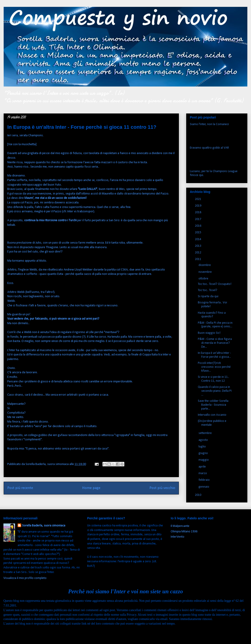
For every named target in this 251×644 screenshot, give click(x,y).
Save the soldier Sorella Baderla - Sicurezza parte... (213, 405)
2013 (198, 246)
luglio (203, 447)
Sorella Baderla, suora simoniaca (44, 526)
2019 (198, 206)
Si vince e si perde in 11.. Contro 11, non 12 (213, 379)
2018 (198, 212)
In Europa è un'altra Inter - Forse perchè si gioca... (214, 355)
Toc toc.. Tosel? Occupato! (215, 284)
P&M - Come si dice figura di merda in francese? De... (215, 343)
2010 (198, 495)
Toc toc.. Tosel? (208, 290)
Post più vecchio (162, 488)
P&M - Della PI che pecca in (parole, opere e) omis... (215, 325)
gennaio (204, 487)
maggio (204, 460)
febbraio (204, 480)
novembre (205, 272)
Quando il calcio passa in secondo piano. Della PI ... (215, 391)
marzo (203, 473)
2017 (198, 219)
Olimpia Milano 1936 (184, 532)
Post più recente (20, 488)
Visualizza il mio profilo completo (25, 578)
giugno (204, 453)
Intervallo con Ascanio (212, 415)
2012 (198, 253)
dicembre (205, 265)
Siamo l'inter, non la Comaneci (209, 124)
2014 (198, 239)
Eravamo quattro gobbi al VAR (209, 148)
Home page (91, 488)
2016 (198, 226)
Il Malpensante (180, 526)
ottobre (204, 279)
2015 (198, 233)
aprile (203, 467)
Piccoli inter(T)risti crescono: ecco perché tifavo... (214, 367)
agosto (204, 440)
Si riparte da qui (208, 296)
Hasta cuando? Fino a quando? (212, 315)
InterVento (178, 537)
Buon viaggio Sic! (209, 333)
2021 (198, 199)
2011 (198, 259)
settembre (205, 433)
